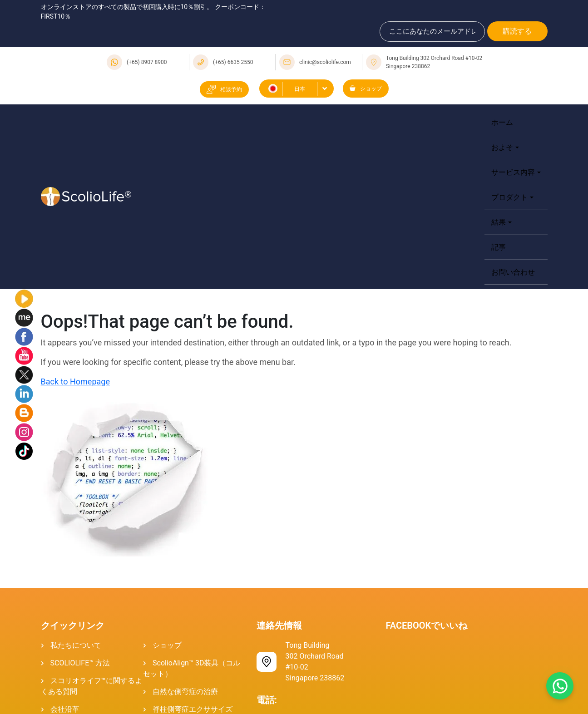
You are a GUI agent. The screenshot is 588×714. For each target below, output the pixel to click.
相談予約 (224, 89)
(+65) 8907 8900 (147, 62)
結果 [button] (499, 222)
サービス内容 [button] (513, 172)
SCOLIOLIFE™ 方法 (80, 663)
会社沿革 (65, 709)
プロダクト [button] (509, 197)
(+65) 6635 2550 (233, 62)
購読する (517, 31)
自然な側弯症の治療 (185, 692)
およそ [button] (502, 147)
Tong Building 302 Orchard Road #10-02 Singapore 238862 (434, 62)
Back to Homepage (75, 382)
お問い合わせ (513, 272)
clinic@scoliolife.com (325, 62)
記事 (499, 247)
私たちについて (76, 645)
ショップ (366, 89)
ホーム (502, 122)
